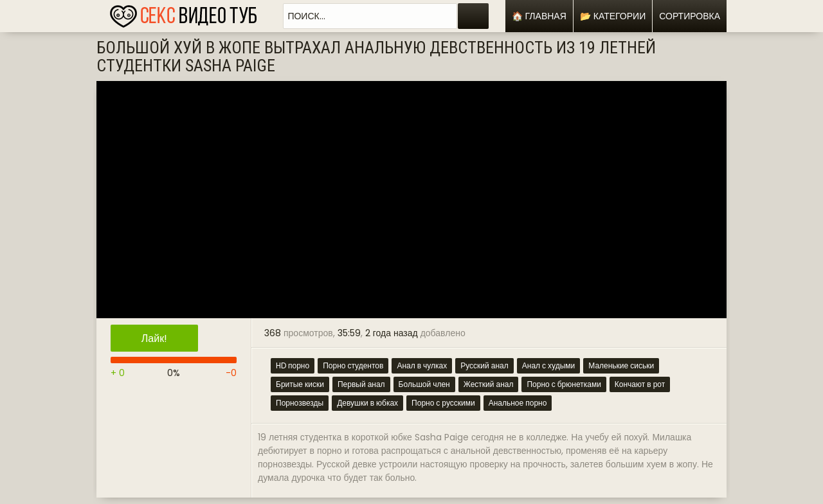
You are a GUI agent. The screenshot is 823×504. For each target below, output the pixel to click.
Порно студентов (353, 365)
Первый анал (361, 384)
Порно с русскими (443, 403)
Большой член (424, 384)
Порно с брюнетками (564, 384)
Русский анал (484, 365)
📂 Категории (613, 16)
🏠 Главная (539, 16)
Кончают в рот (640, 384)
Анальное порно (518, 403)
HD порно (293, 365)
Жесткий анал (489, 384)
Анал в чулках (422, 365)
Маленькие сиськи (621, 365)
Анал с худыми (549, 365)
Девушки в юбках (367, 403)
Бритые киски (300, 384)
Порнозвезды (300, 403)
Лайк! (154, 338)
